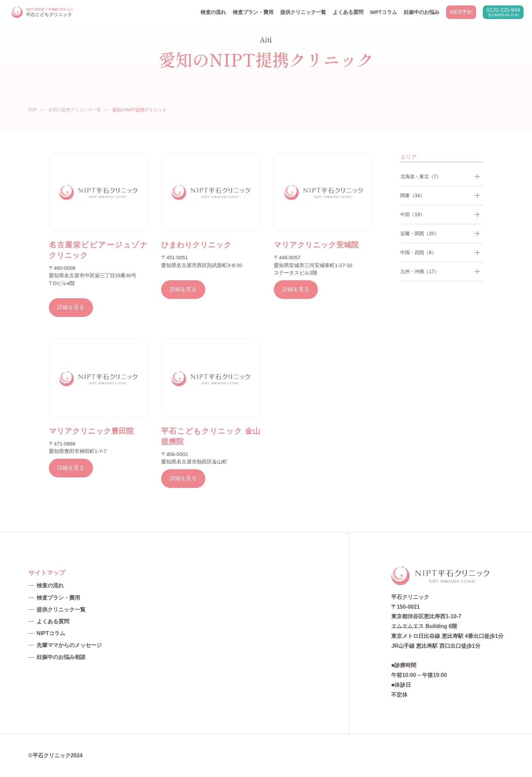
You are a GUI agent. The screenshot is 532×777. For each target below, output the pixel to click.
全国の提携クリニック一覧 (75, 110)
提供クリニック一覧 (303, 12)
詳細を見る (71, 307)
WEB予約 (461, 12)
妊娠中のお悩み (422, 12)
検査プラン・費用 (253, 12)
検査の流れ (213, 12)
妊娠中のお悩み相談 (61, 657)
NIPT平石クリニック (43, 12)
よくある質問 (348, 12)
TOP (33, 110)
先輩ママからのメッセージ (69, 645)
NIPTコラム (384, 12)
